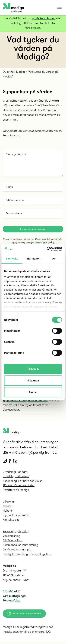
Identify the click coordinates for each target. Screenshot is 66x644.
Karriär (7, 508)
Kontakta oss (11, 521)
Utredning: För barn (15, 473)
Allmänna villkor (13, 542)
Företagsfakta (12, 602)
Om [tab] (54, 259)
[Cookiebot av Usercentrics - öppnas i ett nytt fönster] (47, 249)
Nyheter (8, 512)
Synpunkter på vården (17, 517)
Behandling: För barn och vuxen (23, 482)
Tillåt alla (33, 369)
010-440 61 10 (12, 593)
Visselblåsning (12, 537)
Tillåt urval (33, 380)
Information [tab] (33, 259)
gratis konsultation (44, 18)
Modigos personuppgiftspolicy (40, 242)
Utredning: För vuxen (16, 478)
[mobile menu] (59, 7)
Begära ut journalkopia (17, 551)
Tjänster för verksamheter (19, 487)
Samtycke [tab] (12, 259)
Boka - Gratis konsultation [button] (24, 615)
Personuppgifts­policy (16, 533)
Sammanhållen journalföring (21, 546)
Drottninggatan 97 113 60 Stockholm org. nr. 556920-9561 (16, 577)
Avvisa (33, 392)
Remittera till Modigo (16, 491)
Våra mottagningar (15, 597)
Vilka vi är (9, 503)
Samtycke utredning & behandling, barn (27, 556)
